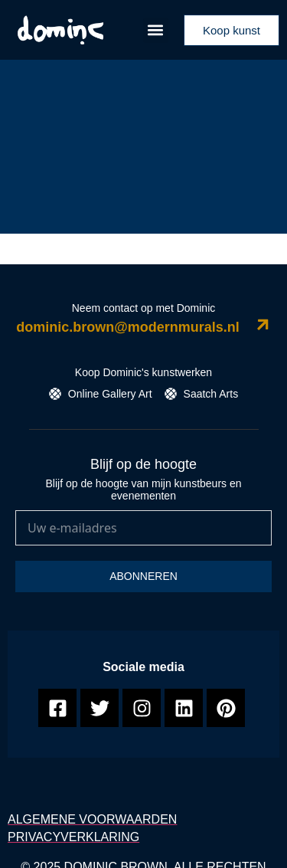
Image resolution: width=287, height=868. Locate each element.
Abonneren (143, 576)
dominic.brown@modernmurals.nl (128, 327)
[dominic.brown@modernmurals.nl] (263, 324)
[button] (156, 30)
